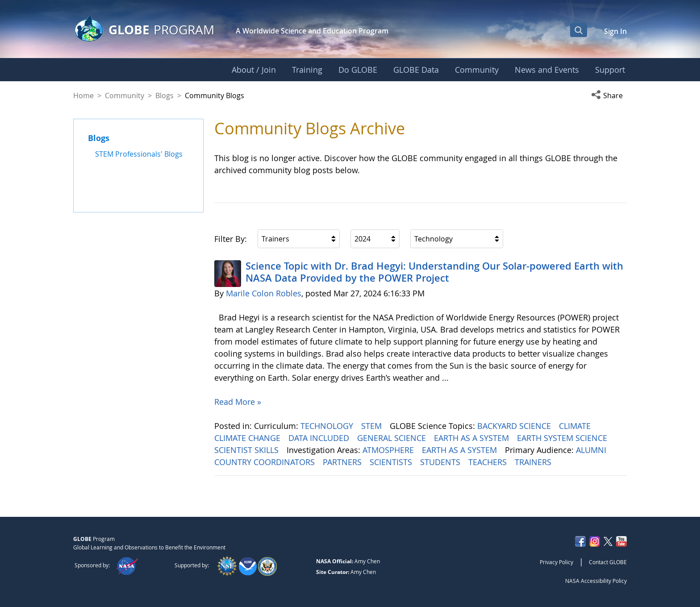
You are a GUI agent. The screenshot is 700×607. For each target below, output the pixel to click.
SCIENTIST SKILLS (248, 450)
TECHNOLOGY (328, 426)
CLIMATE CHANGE (248, 438)
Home (83, 96)
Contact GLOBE (608, 562)
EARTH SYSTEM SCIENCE (563, 438)
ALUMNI (592, 450)
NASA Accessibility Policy (596, 581)
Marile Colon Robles (264, 293)
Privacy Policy (556, 562)
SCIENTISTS (392, 462)
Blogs (165, 96)
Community (125, 96)
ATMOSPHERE (389, 450)
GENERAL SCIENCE (393, 438)
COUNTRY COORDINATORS (266, 462)
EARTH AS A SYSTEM (473, 438)
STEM (373, 426)
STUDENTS (441, 462)
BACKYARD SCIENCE (515, 426)
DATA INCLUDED (320, 438)
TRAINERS (534, 462)
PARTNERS (343, 462)
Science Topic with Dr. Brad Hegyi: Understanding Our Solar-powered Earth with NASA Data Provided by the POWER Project (434, 272)
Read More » (238, 402)
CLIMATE (576, 426)
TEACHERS (489, 462)
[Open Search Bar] (579, 30)
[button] (609, 96)
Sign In (615, 31)
